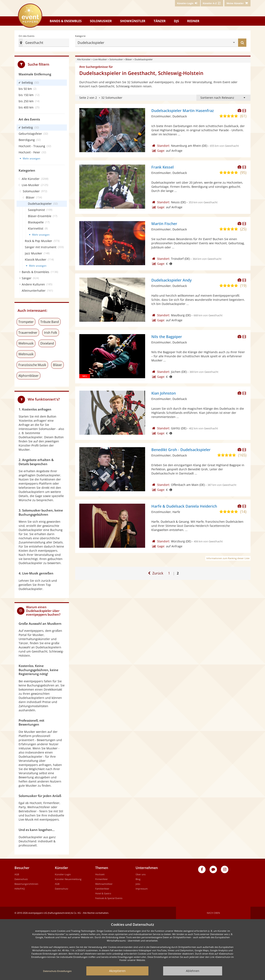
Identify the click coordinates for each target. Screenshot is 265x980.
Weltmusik (26, 343)
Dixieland (47, 343)
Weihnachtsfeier (104, 884)
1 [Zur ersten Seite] (169, 573)
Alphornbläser (28, 376)
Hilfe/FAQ (20, 889)
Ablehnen (193, 971)
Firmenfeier (102, 879)
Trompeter (26, 322)
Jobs (138, 884)
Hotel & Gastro (103, 893)
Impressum (142, 889)
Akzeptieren (117, 971)
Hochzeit (100, 874)
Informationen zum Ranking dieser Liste (228, 558)
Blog (138, 879)
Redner (193, 21)
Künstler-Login (63, 874)
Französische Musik (32, 365)
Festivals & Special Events (109, 898)
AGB (17, 874)
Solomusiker (101, 21)
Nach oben (213, 913)
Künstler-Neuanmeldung (68, 879)
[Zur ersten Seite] (155, 573)
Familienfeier (102, 889)
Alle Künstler (84, 59)
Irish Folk (51, 332)
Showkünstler (133, 21)
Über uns (141, 874)
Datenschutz (21, 879)
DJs (176, 21)
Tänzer (160, 21)
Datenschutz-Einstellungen (57, 971)
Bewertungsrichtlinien (26, 884)
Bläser (129, 59)
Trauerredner (28, 332)
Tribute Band (50, 322)
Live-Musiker (100, 59)
